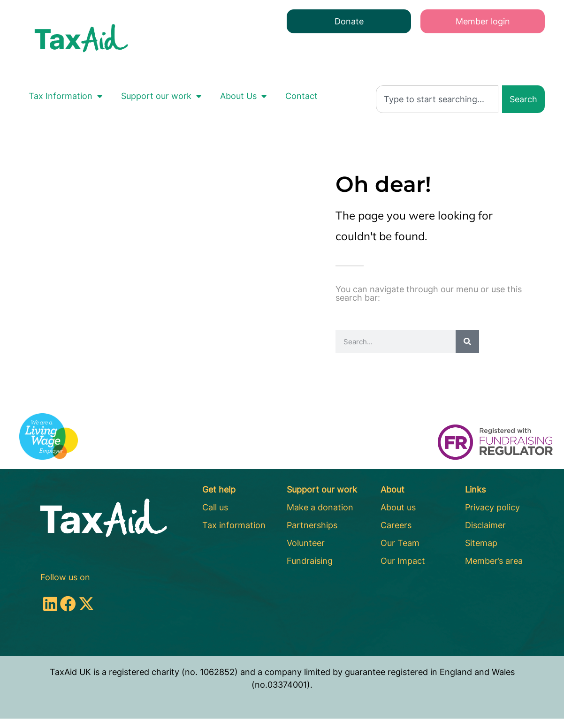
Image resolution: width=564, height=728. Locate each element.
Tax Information (65, 96)
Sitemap (481, 543)
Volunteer (306, 543)
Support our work (161, 96)
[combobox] (437, 99)
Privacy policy (492, 507)
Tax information (234, 525)
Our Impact (403, 561)
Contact (301, 96)
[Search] (467, 341)
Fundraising (310, 561)
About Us (243, 96)
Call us (215, 507)
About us (398, 507)
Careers (396, 525)
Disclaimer (485, 525)
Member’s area (494, 561)
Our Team (400, 543)
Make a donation (320, 507)
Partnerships (312, 525)
